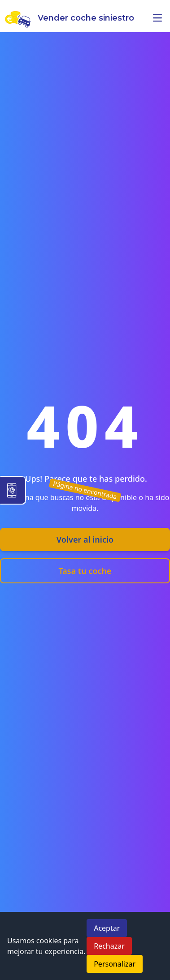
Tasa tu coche (85, 571)
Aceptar (107, 928)
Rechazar (109, 946)
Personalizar (115, 964)
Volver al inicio (85, 539)
